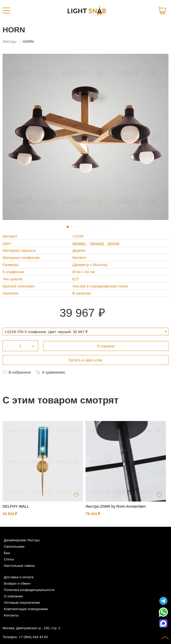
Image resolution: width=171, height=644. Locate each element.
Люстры (10, 41)
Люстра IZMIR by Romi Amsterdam (116, 506)
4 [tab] (83, 227)
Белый (113, 243)
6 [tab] (93, 227)
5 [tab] (88, 227)
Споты (9, 559)
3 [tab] (78, 227)
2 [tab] (73, 227)
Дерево (79, 243)
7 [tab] (98, 227)
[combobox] (85, 332)
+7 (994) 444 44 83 (33, 637)
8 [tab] (103, 227)
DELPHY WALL (16, 506)
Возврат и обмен (17, 583)
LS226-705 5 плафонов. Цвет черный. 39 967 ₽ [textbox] (46, 332)
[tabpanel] (85, 137)
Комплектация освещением (26, 609)
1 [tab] (68, 227)
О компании (13, 596)
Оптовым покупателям (22, 603)
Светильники (14, 547)
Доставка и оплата (19, 577)
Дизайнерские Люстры (22, 540)
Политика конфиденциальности (29, 590)
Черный (96, 243)
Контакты (11, 615)
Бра (7, 553)
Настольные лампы (19, 566)
